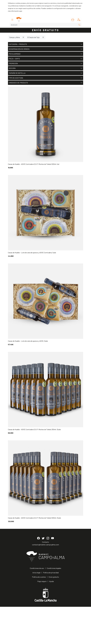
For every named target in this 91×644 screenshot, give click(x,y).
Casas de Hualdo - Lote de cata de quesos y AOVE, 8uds (28, 341)
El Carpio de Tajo (33, 37)
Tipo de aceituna (46, 78)
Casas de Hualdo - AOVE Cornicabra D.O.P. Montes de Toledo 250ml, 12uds (34, 429)
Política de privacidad (51, 610)
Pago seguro (42, 619)
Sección (46, 68)
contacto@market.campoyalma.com (45, 582)
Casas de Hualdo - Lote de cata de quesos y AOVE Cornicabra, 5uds (32, 253)
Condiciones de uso (37, 605)
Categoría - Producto (46, 44)
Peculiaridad (46, 54)
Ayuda (51, 619)
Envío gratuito (54, 614)
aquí (21, 11)
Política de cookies (39, 614)
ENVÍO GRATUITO (46, 30)
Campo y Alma (15, 37)
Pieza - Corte (46, 59)
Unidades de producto (46, 83)
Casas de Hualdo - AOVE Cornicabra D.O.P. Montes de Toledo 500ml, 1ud (34, 164)
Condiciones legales (54, 605)
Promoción (46, 63)
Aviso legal (36, 610)
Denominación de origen (46, 49)
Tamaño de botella (46, 73)
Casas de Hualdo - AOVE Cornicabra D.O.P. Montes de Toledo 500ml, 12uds (34, 518)
